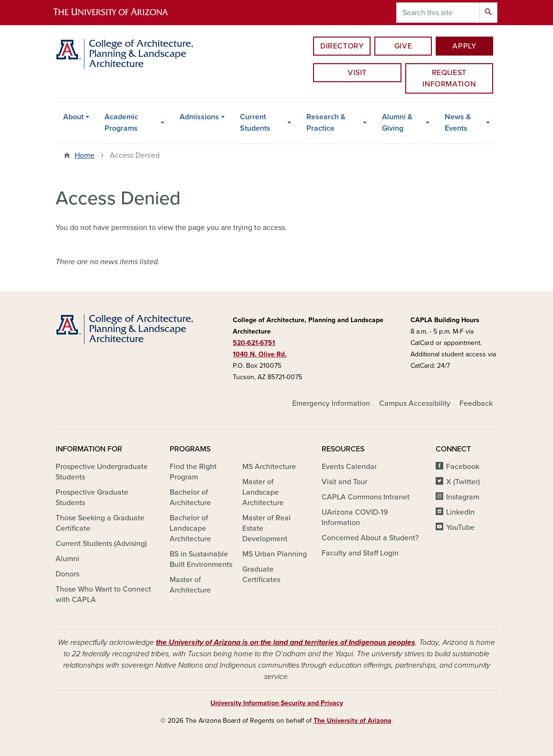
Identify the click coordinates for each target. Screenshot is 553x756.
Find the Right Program (193, 472)
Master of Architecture (190, 585)
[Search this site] (438, 13)
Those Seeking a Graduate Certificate (100, 523)
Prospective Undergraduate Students (102, 472)
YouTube (460, 527)
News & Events (458, 123)
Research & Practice (326, 123)
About (73, 117)
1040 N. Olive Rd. (260, 354)
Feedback (476, 403)
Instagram (463, 497)
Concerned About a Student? (370, 538)
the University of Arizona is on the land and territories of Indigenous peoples (286, 642)
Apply (464, 46)
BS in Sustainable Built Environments (201, 559)
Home (85, 155)
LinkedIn (460, 512)
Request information (449, 78)
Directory (342, 46)
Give (403, 46)
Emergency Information (331, 403)
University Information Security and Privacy (277, 703)
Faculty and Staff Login (360, 553)
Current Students (255, 123)
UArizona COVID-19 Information (355, 517)
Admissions (199, 117)
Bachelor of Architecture (190, 498)
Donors (67, 574)
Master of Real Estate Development (267, 528)
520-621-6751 (254, 343)
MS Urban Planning (275, 554)
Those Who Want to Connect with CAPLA (103, 594)
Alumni (67, 559)
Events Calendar (349, 467)
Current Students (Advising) (101, 544)
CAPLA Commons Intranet (366, 497)
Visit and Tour (344, 482)
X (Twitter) (463, 482)
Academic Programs (121, 123)
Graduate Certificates (261, 574)
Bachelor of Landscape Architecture (190, 528)
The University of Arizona (353, 721)
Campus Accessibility (415, 403)
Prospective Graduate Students (92, 498)
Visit (357, 73)
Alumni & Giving (397, 123)
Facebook (463, 467)
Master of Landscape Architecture (263, 492)
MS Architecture (269, 467)
